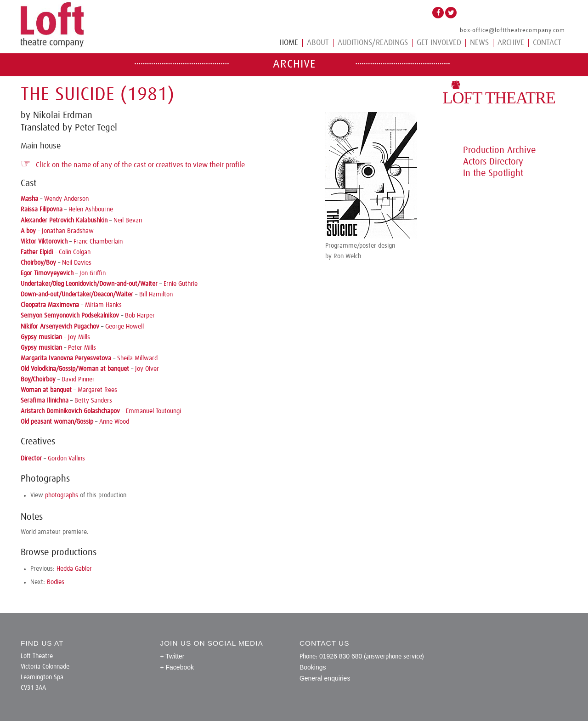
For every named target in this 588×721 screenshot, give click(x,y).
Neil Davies (77, 263)
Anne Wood (114, 422)
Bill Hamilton (156, 295)
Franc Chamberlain (98, 242)
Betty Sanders (93, 401)
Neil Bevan (128, 221)
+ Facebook (177, 667)
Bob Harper (140, 316)
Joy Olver (147, 369)
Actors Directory (493, 162)
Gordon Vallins (66, 459)
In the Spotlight (493, 173)
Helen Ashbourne (91, 210)
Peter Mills (82, 348)
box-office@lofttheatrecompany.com (512, 31)
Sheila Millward (137, 358)
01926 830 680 (341, 656)
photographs (62, 495)
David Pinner (78, 380)
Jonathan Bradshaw (68, 231)
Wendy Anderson (66, 199)
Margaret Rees (97, 390)
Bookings (313, 667)
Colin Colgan (75, 252)
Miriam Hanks (103, 305)
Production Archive (499, 150)
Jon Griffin (93, 273)
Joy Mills (79, 337)
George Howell (124, 327)
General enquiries (325, 678)
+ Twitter (172, 656)
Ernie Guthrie (181, 284)
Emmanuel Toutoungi (153, 411)
